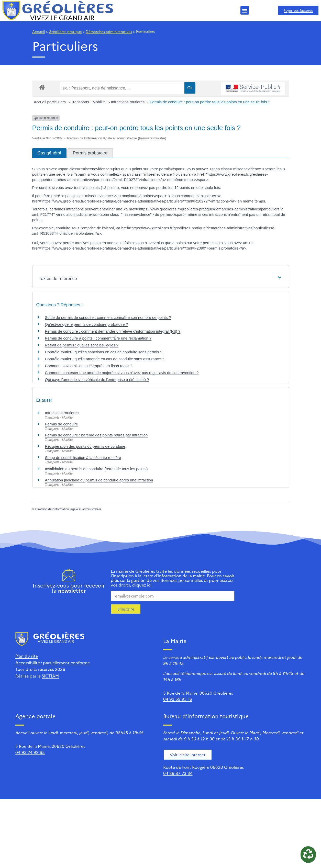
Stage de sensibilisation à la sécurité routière (83, 458)
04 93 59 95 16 (178, 699)
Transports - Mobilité (89, 102)
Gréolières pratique (65, 31)
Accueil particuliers (50, 102)
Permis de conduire (62, 424)
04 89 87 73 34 (178, 773)
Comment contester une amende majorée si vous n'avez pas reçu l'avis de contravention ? (122, 373)
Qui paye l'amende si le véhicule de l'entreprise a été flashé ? (97, 380)
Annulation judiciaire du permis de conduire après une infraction (99, 480)
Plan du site (27, 656)
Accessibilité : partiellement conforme (53, 662)
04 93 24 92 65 (30, 752)
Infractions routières (128, 102)
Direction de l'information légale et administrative (68, 509)
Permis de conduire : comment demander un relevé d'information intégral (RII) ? (113, 331)
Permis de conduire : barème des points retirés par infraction (96, 435)
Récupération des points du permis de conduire (85, 446)
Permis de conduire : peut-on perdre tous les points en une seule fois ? (210, 102)
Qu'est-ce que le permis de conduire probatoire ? (87, 324)
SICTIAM (50, 676)
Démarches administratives (109, 31)
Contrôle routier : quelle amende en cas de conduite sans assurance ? (105, 359)
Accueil (39, 31)
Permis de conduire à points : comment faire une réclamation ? (98, 338)
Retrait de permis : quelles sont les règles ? (82, 345)
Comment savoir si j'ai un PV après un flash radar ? (89, 366)
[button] (245, 10)
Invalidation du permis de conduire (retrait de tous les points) (96, 469)
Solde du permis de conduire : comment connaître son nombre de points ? (108, 317)
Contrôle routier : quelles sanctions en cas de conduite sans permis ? (104, 352)
